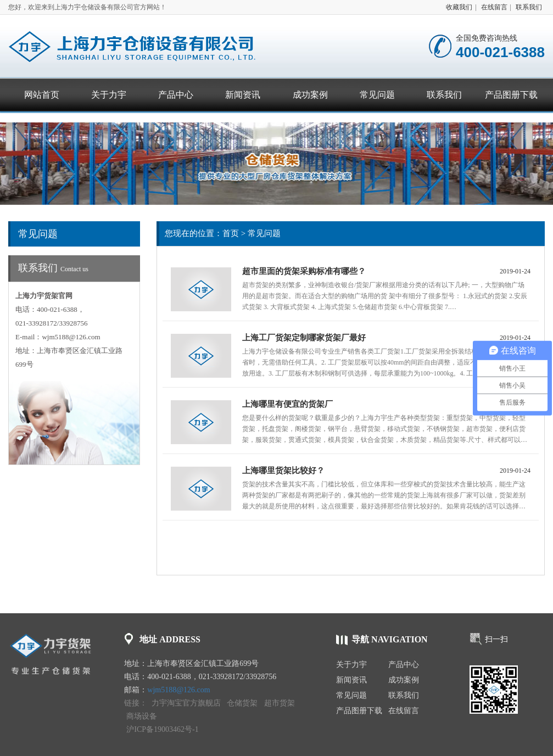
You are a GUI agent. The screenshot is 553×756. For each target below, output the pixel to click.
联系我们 (529, 7)
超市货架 (280, 703)
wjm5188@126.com (178, 690)
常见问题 (377, 95)
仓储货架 (242, 703)
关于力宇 (109, 95)
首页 (231, 233)
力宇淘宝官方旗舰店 (186, 703)
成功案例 (310, 95)
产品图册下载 (511, 95)
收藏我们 (459, 7)
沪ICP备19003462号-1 (162, 729)
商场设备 (142, 716)
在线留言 (494, 7)
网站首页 (42, 95)
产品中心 (176, 95)
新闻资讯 (243, 95)
